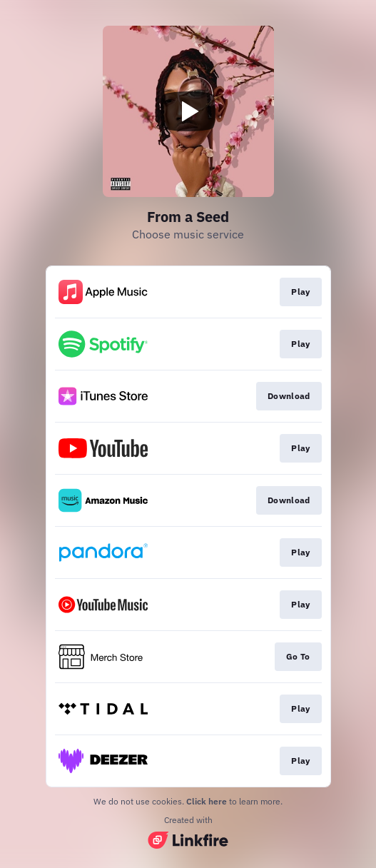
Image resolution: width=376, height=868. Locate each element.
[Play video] (188, 111)
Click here (207, 801)
